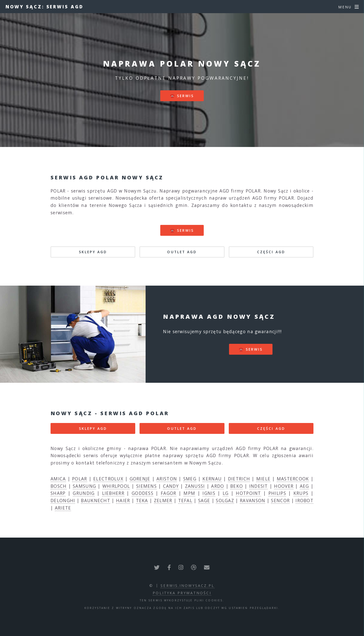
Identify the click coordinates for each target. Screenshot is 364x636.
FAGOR (169, 493)
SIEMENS (146, 486)
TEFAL (185, 500)
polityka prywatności (182, 593)
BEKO (237, 486)
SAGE (204, 500)
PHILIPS (277, 493)
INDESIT (259, 486)
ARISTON (167, 479)
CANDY (171, 486)
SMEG (190, 479)
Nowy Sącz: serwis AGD (44, 7)
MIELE (264, 479)
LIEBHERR (113, 493)
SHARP (58, 493)
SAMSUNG (84, 486)
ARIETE (63, 508)
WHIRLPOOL (116, 486)
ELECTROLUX (108, 479)
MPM (189, 493)
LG (226, 493)
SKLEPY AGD (93, 252)
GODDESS (143, 493)
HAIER (123, 500)
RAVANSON (253, 500)
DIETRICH (239, 479)
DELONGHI (63, 500)
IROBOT (304, 500)
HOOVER (284, 486)
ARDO (218, 486)
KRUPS (301, 493)
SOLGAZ (225, 500)
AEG (304, 486)
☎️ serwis (182, 96)
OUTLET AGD (182, 252)
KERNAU (212, 479)
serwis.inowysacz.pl (187, 586)
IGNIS (209, 493)
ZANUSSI (195, 486)
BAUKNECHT (96, 500)
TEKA (142, 500)
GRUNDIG (84, 493)
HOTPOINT (248, 493)
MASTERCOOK (293, 479)
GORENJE (140, 479)
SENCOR (280, 500)
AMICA (58, 479)
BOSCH (59, 486)
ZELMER (163, 500)
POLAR (80, 479)
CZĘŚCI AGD (271, 252)
